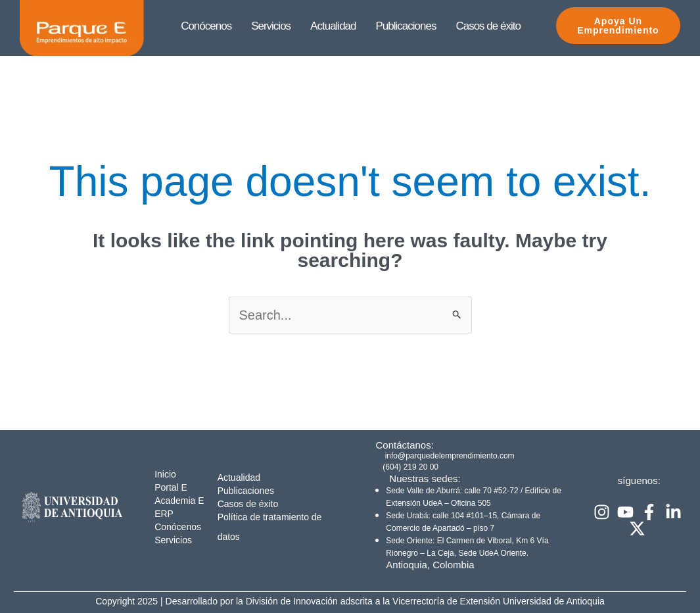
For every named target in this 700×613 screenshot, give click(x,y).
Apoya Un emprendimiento (610, 26)
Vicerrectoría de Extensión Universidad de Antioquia (499, 601)
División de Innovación (293, 601)
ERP (164, 514)
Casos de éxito (248, 504)
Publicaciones (246, 491)
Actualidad (239, 478)
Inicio (165, 474)
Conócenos (178, 527)
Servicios (173, 540)
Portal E (171, 487)
